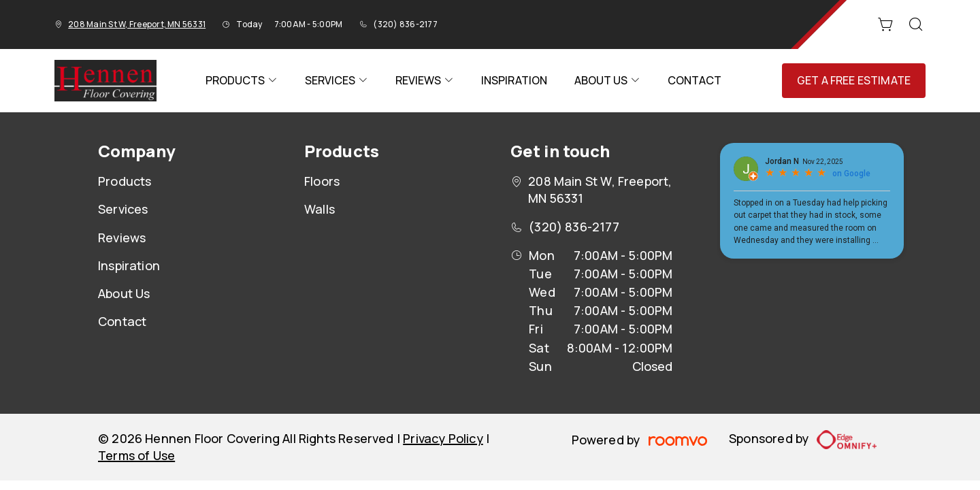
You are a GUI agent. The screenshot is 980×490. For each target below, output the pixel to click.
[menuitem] (242, 81)
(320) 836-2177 (405, 24)
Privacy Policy (443, 438)
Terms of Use (136, 455)
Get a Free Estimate (854, 80)
